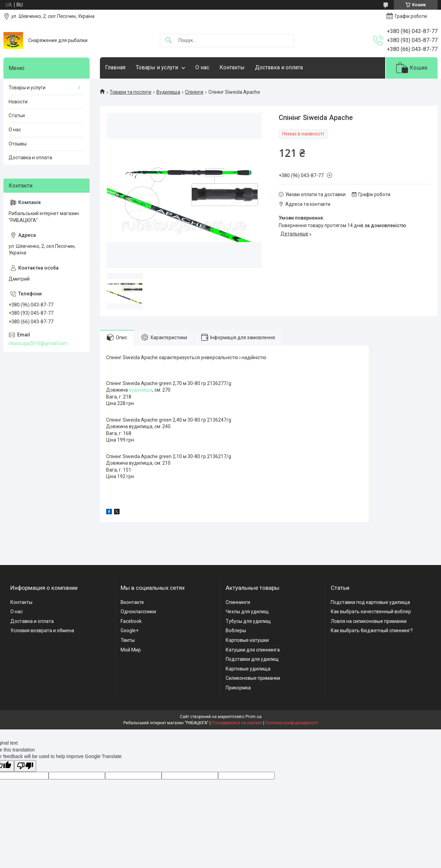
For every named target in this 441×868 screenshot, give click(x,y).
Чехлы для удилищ (247, 612)
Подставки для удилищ (252, 659)
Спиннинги (238, 602)
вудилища (141, 390)
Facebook (131, 621)
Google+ (130, 630)
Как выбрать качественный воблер (371, 612)
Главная (115, 67)
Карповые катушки (247, 640)
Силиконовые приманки (253, 678)
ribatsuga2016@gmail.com (38, 343)
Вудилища (168, 92)
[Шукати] (168, 41)
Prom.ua (254, 717)
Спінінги (194, 92)
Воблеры (236, 630)
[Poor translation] (25, 766)
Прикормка (238, 688)
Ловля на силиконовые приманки (369, 621)
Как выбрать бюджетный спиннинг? (372, 630)
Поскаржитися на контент (237, 723)
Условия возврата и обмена (42, 630)
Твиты (128, 640)
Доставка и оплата (279, 67)
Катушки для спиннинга (253, 650)
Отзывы (18, 144)
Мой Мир (131, 650)
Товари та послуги (130, 92)
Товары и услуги (157, 67)
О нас (202, 67)
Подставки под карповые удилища (370, 602)
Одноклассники (138, 612)
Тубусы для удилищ (248, 621)
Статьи (17, 115)
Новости (18, 102)
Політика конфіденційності (292, 723)
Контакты (232, 67)
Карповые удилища (248, 669)
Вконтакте (132, 602)
